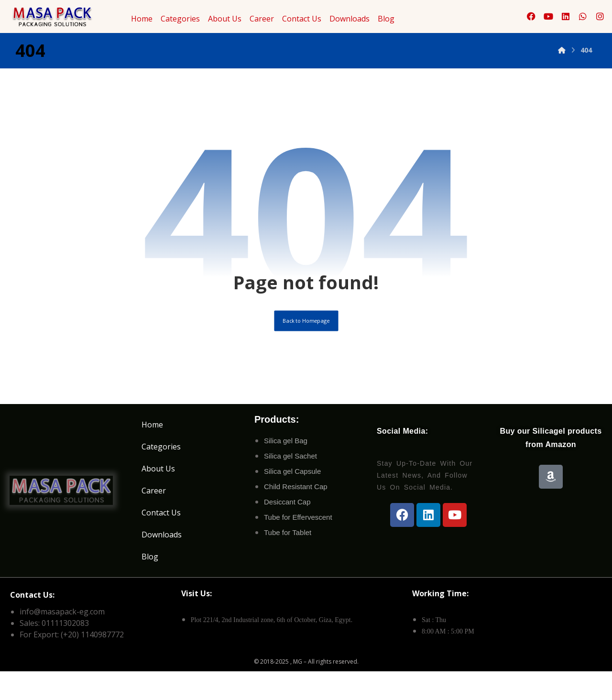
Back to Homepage (306, 332)
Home (142, 19)
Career (262, 19)
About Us (225, 19)
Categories (180, 19)
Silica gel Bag (286, 455)
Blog (386, 19)
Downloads (350, 19)
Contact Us (302, 19)
